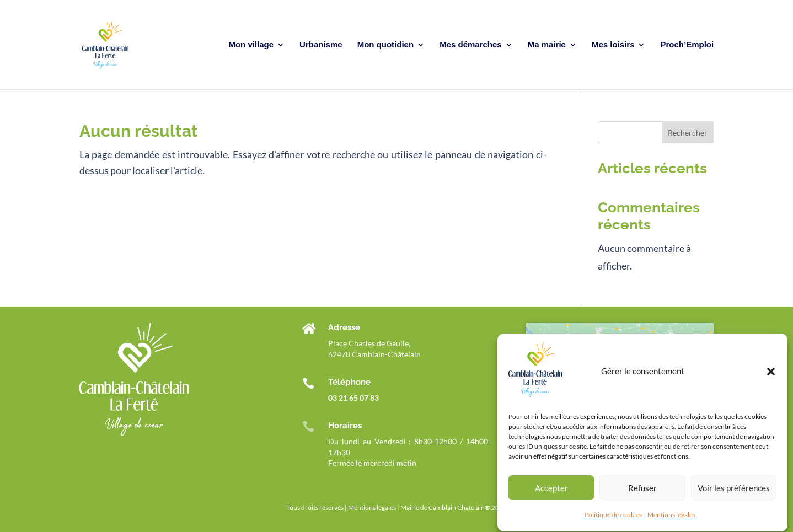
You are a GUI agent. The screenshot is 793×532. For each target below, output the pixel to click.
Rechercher (688, 133)
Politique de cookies (613, 519)
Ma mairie (547, 45)
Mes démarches (471, 45)
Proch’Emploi (687, 45)
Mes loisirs (613, 45)
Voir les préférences (734, 492)
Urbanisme (321, 45)
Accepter (551, 492)
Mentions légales (671, 519)
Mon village (251, 45)
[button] (771, 375)
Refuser (642, 492)
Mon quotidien (385, 45)
